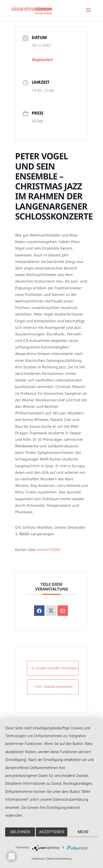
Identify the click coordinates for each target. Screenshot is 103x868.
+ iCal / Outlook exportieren (53, 687)
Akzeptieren (51, 832)
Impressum (38, 859)
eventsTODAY (49, 549)
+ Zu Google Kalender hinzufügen (53, 668)
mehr (83, 832)
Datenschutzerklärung (59, 859)
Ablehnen (20, 832)
